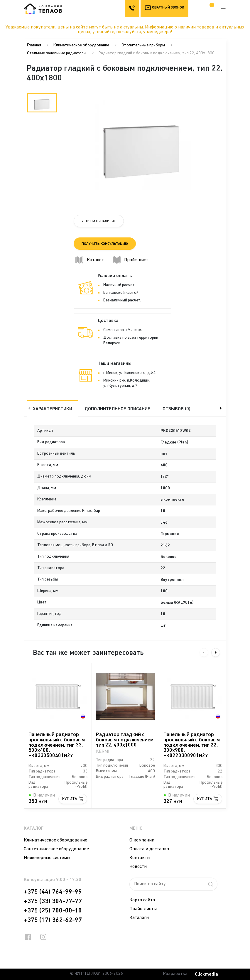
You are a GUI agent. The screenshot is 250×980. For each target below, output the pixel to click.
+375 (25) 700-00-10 (53, 910)
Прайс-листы (143, 908)
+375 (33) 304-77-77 (53, 901)
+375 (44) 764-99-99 (53, 891)
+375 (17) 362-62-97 (53, 920)
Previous (28, 408)
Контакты (140, 857)
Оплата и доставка (149, 849)
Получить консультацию (105, 244)
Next (222, 408)
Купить (70, 798)
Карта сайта (142, 900)
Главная (34, 45)
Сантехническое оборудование (56, 849)
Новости (138, 866)
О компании (142, 840)
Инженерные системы (47, 857)
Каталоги (139, 917)
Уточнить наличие (99, 221)
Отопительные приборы (143, 45)
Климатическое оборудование (81, 45)
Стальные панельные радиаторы (57, 53)
